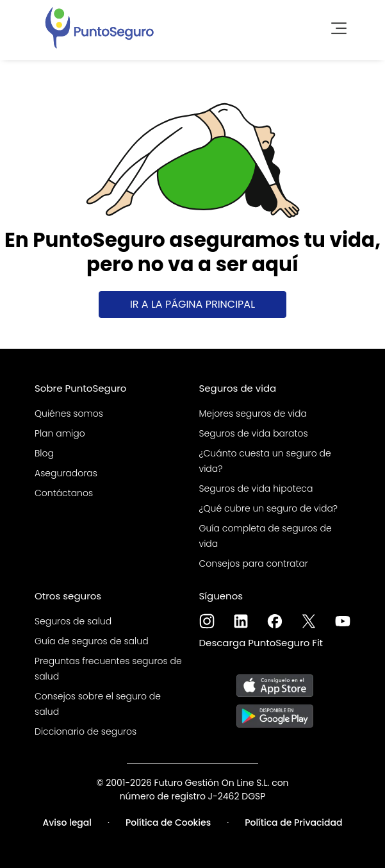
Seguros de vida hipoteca (256, 488)
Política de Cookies (168, 822)
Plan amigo (60, 433)
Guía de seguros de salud (92, 641)
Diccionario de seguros (86, 731)
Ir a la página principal (192, 304)
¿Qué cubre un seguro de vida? (269, 508)
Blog (44, 453)
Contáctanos (64, 493)
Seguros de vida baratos (254, 433)
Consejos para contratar (254, 563)
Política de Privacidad (293, 822)
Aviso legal (67, 822)
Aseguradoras (66, 473)
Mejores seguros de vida (253, 413)
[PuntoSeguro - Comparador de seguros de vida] (99, 26)
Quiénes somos (69, 413)
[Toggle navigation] (335, 26)
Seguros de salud (73, 621)
